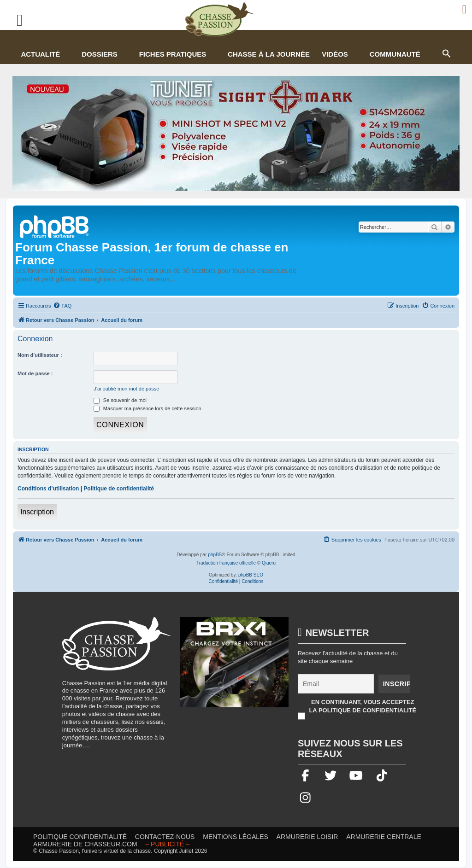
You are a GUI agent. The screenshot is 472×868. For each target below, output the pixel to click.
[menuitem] (62, 306)
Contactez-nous (165, 837)
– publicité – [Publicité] (167, 844)
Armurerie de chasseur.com (85, 844)
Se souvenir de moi (120, 400)
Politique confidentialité (80, 837)
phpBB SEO (251, 575)
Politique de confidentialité (119, 489)
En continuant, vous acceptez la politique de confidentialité (363, 706)
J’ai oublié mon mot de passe (126, 389)
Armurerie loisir (307, 837)
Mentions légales (236, 837)
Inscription (37, 512)
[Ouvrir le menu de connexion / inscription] (465, 9)
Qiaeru (269, 563)
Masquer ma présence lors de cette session (147, 408)
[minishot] (236, 134)
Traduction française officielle (226, 563)
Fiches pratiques (173, 54)
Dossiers (100, 54)
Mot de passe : (35, 373)
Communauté (395, 54)
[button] (446, 52)
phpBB (215, 555)
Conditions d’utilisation (48, 489)
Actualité (40, 54)
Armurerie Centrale (384, 837)
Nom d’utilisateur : (40, 355)
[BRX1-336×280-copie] (234, 667)
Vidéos (335, 54)
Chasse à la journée (269, 54)
